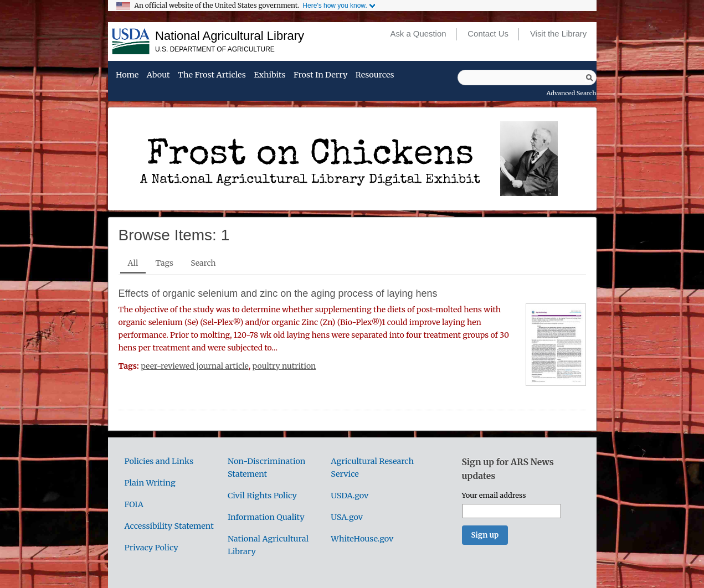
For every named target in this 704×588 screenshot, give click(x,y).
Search (203, 263)
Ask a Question (418, 34)
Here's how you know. (335, 6)
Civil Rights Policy (262, 496)
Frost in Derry (320, 75)
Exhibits (269, 75)
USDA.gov (350, 496)
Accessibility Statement (169, 526)
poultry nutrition (284, 366)
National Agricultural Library (230, 36)
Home (127, 75)
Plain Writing (150, 483)
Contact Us (488, 34)
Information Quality (266, 517)
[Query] (527, 78)
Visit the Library (558, 34)
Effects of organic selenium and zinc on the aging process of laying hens (278, 293)
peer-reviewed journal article (195, 366)
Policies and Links (159, 461)
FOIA (134, 504)
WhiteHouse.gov (362, 539)
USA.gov (347, 517)
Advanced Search (572, 93)
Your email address (494, 495)
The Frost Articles (212, 75)
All (133, 263)
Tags (165, 263)
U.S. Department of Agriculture (215, 49)
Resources (375, 75)
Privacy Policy (151, 548)
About (158, 75)
